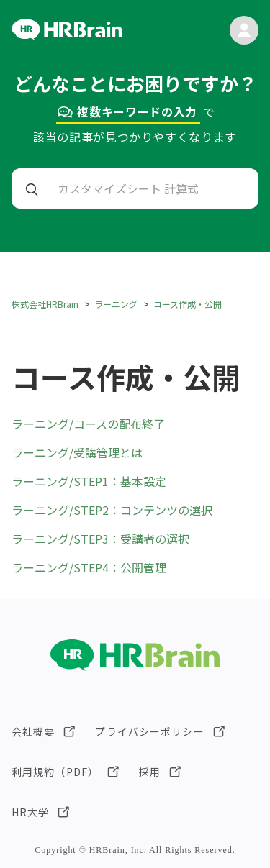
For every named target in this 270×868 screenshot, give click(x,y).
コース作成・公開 (188, 304)
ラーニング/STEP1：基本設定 (89, 481)
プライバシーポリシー (149, 731)
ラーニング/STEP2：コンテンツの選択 (112, 510)
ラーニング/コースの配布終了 (88, 424)
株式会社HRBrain (45, 304)
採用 (150, 772)
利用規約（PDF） (55, 772)
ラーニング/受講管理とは (77, 452)
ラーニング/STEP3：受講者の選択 (100, 539)
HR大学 (30, 812)
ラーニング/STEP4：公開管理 (89, 567)
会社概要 (33, 731)
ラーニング (116, 304)
